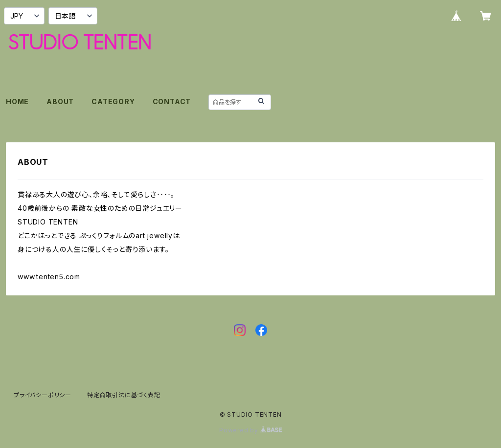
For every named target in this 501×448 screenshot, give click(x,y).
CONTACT (172, 101)
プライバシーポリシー (43, 395)
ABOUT (60, 101)
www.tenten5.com (49, 277)
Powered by (250, 430)
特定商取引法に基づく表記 (124, 395)
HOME (17, 101)
